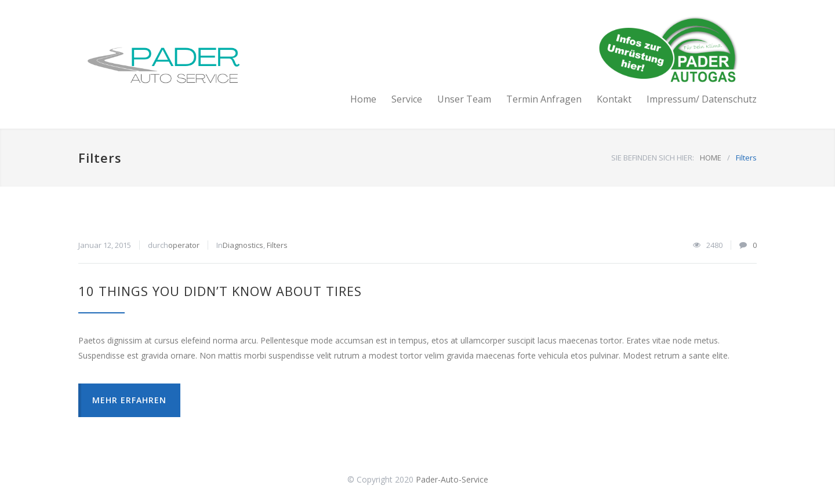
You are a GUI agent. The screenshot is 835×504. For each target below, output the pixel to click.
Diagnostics (243, 245)
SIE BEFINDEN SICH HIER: (653, 158)
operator (184, 245)
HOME (711, 158)
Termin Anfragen (544, 99)
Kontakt (614, 99)
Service (407, 99)
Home (363, 99)
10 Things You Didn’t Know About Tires (220, 291)
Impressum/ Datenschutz (702, 99)
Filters (277, 245)
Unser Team (464, 99)
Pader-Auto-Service (452, 479)
